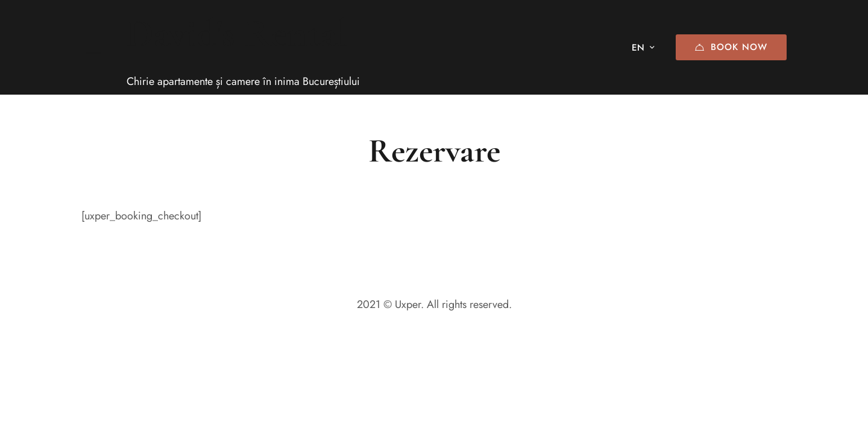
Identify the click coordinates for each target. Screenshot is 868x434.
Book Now (731, 47)
